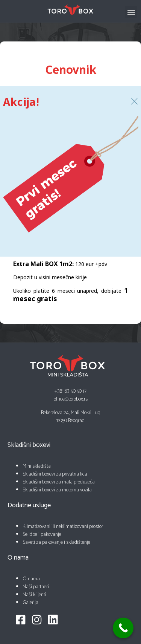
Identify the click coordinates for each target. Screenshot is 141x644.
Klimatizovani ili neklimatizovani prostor (63, 527)
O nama (31, 579)
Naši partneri (36, 587)
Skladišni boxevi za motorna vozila (57, 490)
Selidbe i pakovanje (42, 535)
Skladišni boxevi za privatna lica (55, 474)
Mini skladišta (37, 466)
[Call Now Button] (123, 628)
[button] (131, 12)
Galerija (30, 603)
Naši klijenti (34, 595)
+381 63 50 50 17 (70, 391)
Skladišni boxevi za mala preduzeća (59, 482)
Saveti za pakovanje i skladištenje (56, 542)
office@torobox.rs (71, 399)
